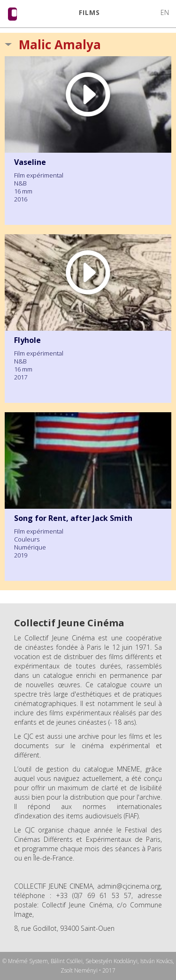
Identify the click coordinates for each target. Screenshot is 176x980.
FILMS (89, 13)
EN (165, 12)
